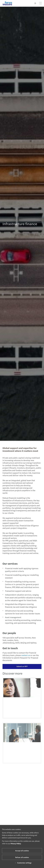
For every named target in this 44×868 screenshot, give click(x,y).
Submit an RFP (21, 666)
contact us (25, 655)
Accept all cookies (22, 851)
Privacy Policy (16, 843)
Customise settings (23, 863)
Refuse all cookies (22, 857)
